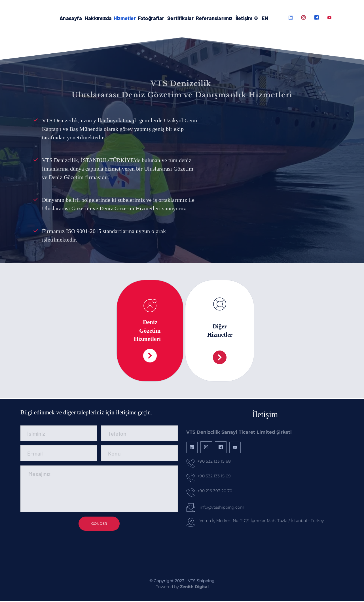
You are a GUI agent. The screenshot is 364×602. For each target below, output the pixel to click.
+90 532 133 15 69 (214, 476)
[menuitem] (71, 18)
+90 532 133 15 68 (214, 461)
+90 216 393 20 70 (215, 491)
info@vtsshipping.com (222, 507)
